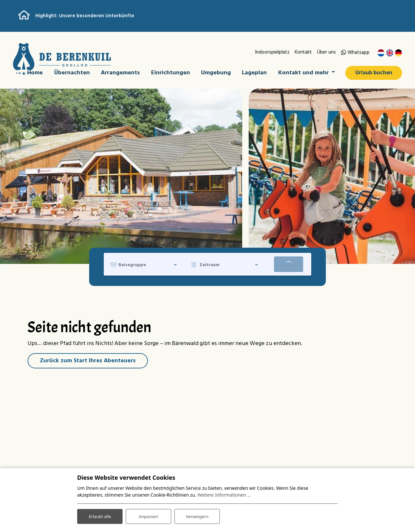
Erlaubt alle (100, 515)
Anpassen (148, 515)
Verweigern (197, 515)
